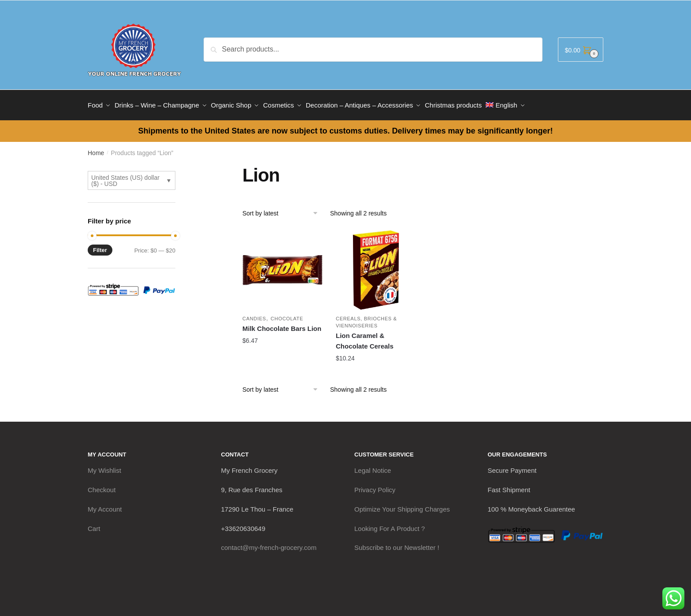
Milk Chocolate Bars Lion (282, 325)
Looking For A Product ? (390, 524)
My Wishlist (104, 466)
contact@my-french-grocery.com (269, 544)
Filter (100, 246)
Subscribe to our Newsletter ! (397, 544)
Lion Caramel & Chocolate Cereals (365, 337)
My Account (105, 505)
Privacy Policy (375, 486)
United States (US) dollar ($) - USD (125, 177)
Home (96, 149)
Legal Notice (373, 466)
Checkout (102, 486)
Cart (94, 524)
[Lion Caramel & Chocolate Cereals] (376, 266)
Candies (254, 315)
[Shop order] (283, 209)
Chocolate (287, 315)
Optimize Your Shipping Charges (402, 505)
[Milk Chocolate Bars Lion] (282, 266)
